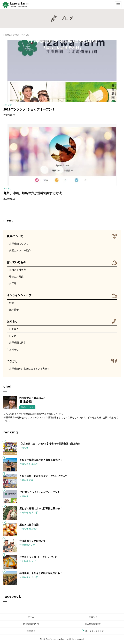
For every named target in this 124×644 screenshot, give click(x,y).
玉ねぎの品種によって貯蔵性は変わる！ (41, 508)
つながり (12, 361)
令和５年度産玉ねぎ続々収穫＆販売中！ (41, 460)
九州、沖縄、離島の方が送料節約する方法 (33, 193)
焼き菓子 (14, 310)
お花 (31, 480)
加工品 (13, 283)
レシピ (13, 336)
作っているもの (16, 262)
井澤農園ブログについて (33, 541)
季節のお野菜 (16, 277)
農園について (15, 236)
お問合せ (31, 631)
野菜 (12, 303)
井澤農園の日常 (18, 343)
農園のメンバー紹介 (20, 250)
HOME (7, 35)
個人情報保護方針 (93, 624)
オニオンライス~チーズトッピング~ (39, 557)
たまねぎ (14, 329)
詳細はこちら (27, 407)
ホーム (31, 617)
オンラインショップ (19, 295)
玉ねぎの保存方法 (29, 525)
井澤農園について (19, 244)
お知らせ (18, 35)
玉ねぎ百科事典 (18, 270)
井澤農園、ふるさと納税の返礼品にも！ (41, 573)
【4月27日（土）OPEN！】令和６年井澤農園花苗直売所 (50, 444)
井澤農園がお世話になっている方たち (29, 369)
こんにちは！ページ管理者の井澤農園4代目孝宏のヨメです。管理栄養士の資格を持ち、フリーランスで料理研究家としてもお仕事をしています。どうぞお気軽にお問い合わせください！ (61, 417)
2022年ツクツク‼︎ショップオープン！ (29, 109)
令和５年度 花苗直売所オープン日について (43, 476)
